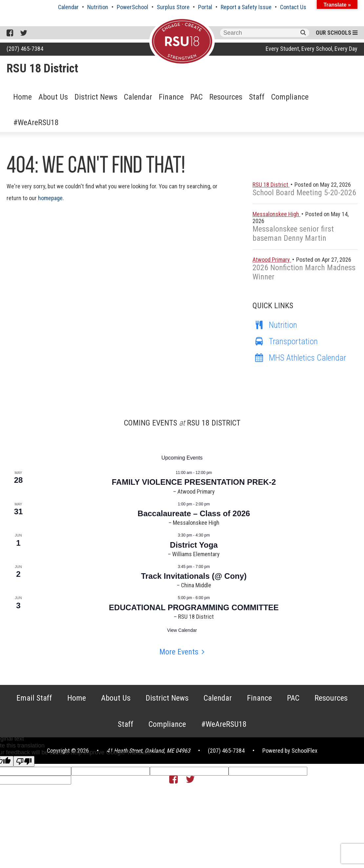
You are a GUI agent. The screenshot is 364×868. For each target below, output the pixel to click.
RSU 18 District (42, 68)
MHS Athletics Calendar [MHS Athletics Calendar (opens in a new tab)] (299, 358)
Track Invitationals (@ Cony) (194, 576)
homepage (50, 198)
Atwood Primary (272, 260)
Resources (226, 97)
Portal (205, 7)
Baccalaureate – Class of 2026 (194, 513)
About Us (53, 97)
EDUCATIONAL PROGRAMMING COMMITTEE (194, 607)
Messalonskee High (276, 214)
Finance (171, 97)
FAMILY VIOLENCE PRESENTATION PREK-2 (194, 482)
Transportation (285, 341)
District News (96, 97)
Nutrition (98, 7)
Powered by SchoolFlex (290, 751)
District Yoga (194, 545)
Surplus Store (173, 7)
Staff (257, 97)
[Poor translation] (24, 761)
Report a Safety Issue (246, 7)
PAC (196, 97)
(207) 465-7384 (25, 49)
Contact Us (293, 7)
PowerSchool (132, 7)
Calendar (68, 7)
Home (22, 97)
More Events (179, 652)
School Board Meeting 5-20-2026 (304, 193)
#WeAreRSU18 (36, 123)
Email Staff (34, 698)
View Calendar (182, 630)
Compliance (290, 97)
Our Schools (337, 33)
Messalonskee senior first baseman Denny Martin (293, 234)
